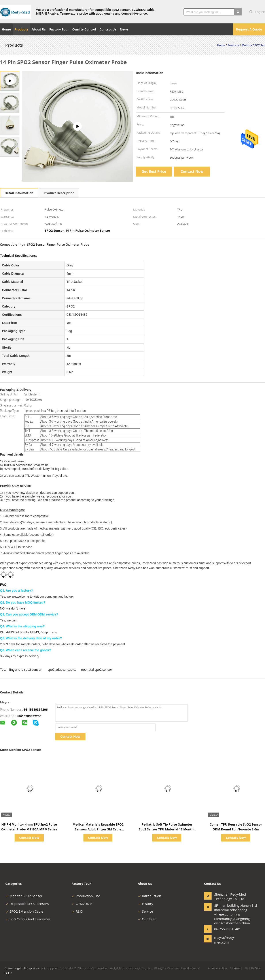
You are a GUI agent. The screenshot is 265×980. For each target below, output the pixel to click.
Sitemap (236, 968)
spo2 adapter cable (61, 669)
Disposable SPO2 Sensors (27, 904)
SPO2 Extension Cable (24, 911)
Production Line (86, 896)
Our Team (148, 919)
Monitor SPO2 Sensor (24, 896)
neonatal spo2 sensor (97, 669)
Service (145, 911)
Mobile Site (253, 968)
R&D (77, 911)
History (145, 904)
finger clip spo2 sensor (25, 669)
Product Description (59, 193)
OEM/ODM (82, 904)
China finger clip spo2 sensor (25, 968)
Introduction (150, 896)
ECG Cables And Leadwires (28, 919)
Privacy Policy (217, 968)
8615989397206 (30, 716)
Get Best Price (154, 171)
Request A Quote (249, 29)
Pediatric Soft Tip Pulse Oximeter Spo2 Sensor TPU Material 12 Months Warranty (167, 829)
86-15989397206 (36, 709)
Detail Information (19, 193)
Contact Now (192, 171)
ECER (8, 973)
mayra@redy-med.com (225, 940)
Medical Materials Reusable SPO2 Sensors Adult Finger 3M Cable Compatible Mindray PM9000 (98, 829)
